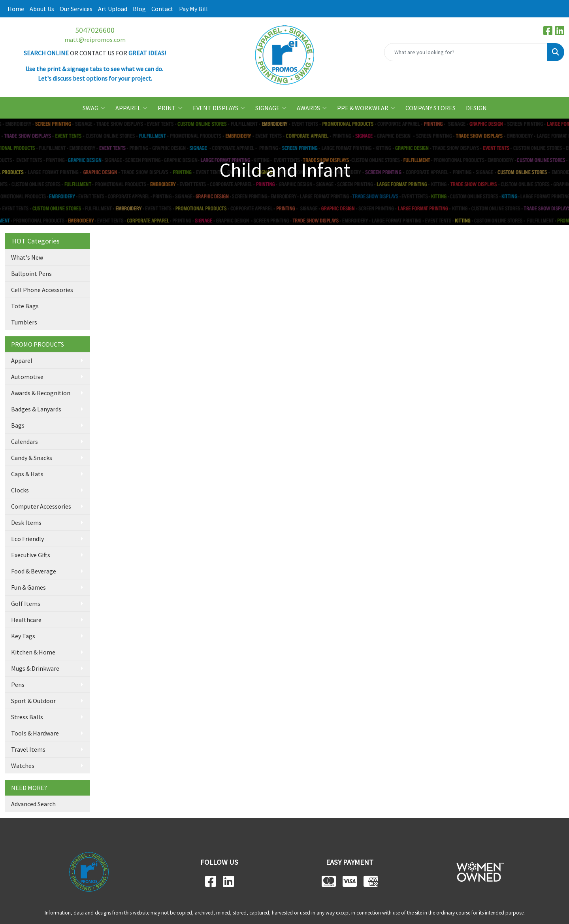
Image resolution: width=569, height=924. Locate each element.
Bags (18, 425)
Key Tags (23, 636)
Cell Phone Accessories (42, 290)
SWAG (94, 108)
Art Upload (113, 9)
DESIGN (476, 108)
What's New (27, 257)
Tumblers (24, 322)
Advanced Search (33, 804)
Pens (18, 685)
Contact (162, 9)
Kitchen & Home (33, 652)
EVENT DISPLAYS (219, 108)
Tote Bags (25, 306)
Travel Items (28, 749)
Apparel (22, 360)
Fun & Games (28, 587)
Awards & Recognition (41, 393)
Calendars (24, 441)
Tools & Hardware (35, 733)
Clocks (20, 490)
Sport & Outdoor (33, 701)
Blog (139, 9)
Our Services (76, 9)
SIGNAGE (271, 108)
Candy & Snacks (32, 458)
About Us (42, 9)
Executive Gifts (31, 555)
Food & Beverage (34, 571)
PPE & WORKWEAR (366, 108)
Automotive (27, 377)
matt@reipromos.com (95, 40)
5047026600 (95, 30)
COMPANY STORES (431, 108)
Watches (23, 766)
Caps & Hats (27, 474)
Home (16, 9)
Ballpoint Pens (31, 273)
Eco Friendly (27, 539)
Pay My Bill (193, 9)
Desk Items (26, 522)
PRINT (170, 108)
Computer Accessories (41, 506)
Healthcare (26, 620)
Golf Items (26, 603)
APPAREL (131, 108)
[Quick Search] (466, 52)
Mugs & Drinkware (35, 668)
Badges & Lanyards (36, 409)
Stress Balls (27, 717)
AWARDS (312, 108)
